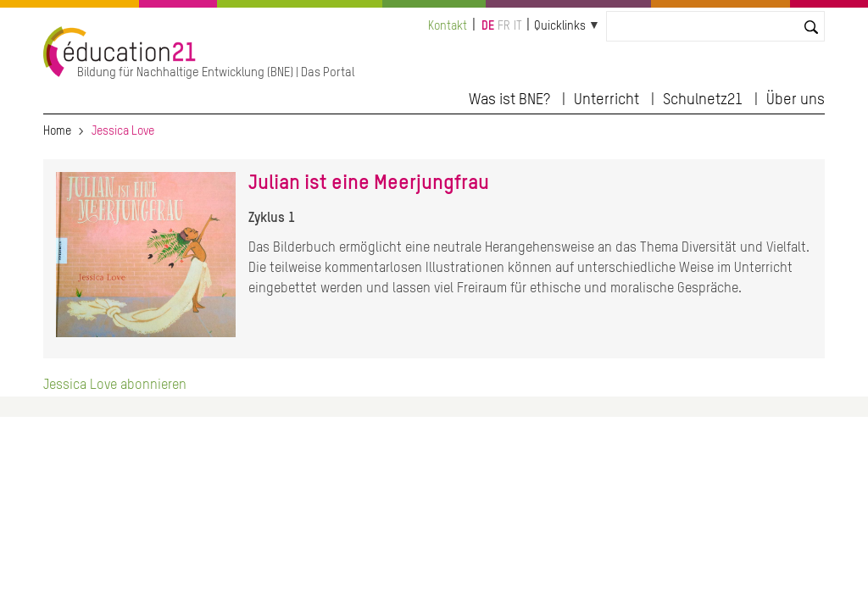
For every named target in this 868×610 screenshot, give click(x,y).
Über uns (796, 100)
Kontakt (448, 26)
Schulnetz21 (703, 100)
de (488, 26)
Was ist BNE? (509, 100)
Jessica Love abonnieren (115, 385)
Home (57, 131)
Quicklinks (560, 26)
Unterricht (606, 100)
